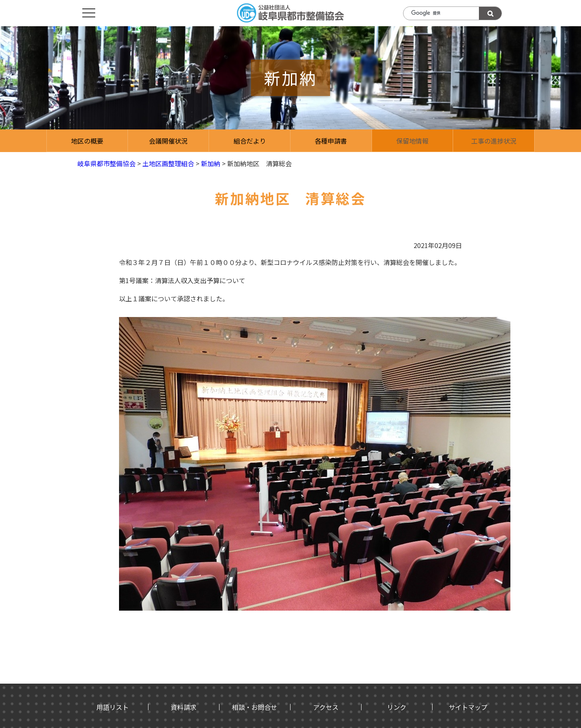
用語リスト (113, 707)
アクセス (326, 707)
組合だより (250, 141)
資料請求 (184, 707)
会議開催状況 (168, 141)
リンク (397, 707)
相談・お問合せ (255, 707)
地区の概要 (87, 141)
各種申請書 (331, 141)
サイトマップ (468, 707)
